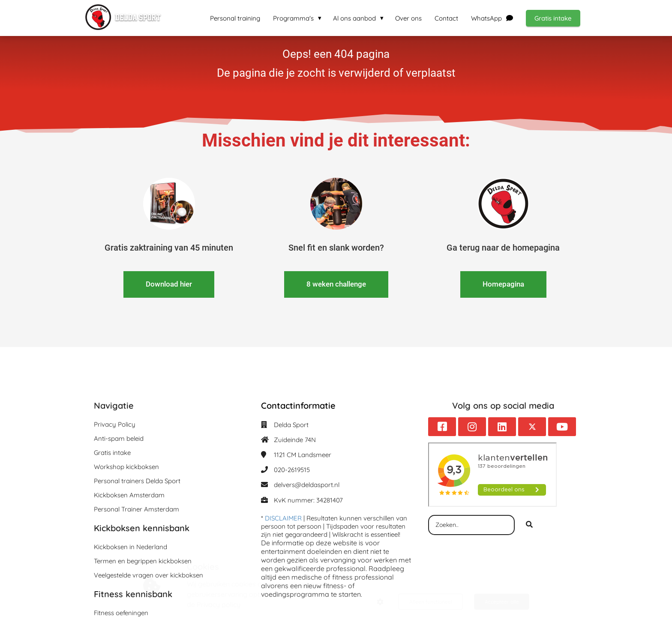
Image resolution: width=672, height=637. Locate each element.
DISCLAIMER (283, 518)
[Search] (529, 525)
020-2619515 (292, 470)
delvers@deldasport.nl (307, 485)
